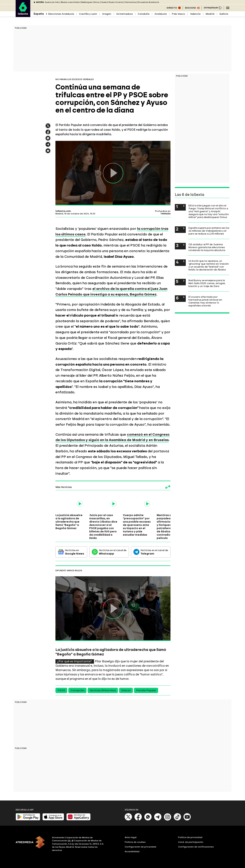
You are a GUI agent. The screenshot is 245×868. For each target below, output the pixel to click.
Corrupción (77, 690)
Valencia (195, 14)
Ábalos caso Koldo (70, 2)
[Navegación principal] (228, 8)
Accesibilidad (132, 851)
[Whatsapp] (148, 820)
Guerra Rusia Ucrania (112, 2)
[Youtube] (187, 820)
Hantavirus (130, 2)
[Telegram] (158, 820)
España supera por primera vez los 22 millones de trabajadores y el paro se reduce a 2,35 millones (209, 231)
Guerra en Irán (52, 2)
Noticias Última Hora (103, 690)
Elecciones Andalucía (61, 14)
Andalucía (161, 14)
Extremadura (124, 14)
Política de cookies (135, 842)
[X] (128, 820)
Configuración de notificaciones (196, 847)
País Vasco (178, 14)
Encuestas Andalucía (148, 2)
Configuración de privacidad (140, 847)
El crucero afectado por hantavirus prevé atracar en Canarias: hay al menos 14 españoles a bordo (205, 301)
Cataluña (144, 14)
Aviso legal (131, 837)
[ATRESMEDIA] (32, 844)
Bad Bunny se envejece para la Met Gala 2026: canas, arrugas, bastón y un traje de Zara (207, 283)
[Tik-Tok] (177, 820)
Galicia (224, 14)
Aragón (107, 14)
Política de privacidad (190, 837)
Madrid (210, 14)
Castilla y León (88, 14)
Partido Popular (146, 690)
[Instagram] (168, 820)
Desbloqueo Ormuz (90, 2)
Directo (126, 690)
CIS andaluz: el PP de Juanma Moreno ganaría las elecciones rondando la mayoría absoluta (207, 247)
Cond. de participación (191, 842)
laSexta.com (63, 211)
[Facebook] (138, 820)
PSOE (61, 690)
